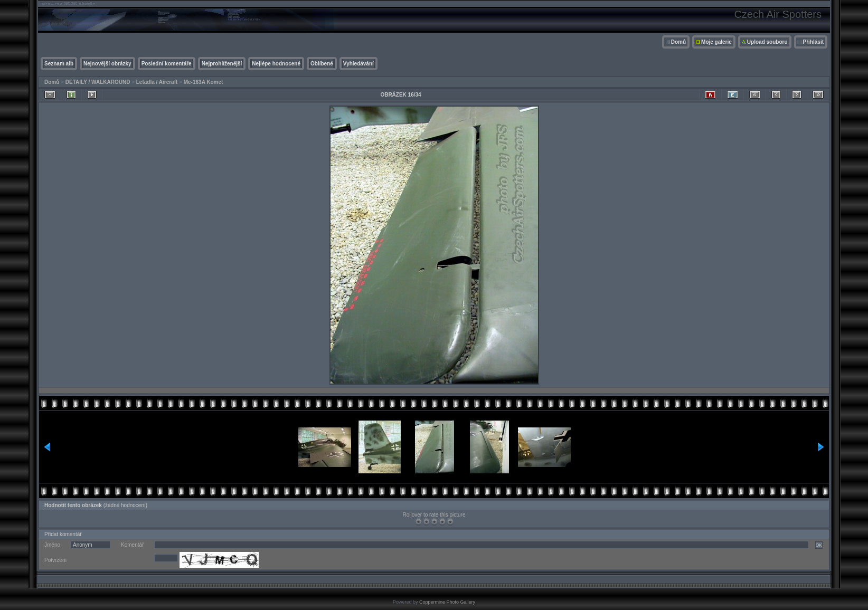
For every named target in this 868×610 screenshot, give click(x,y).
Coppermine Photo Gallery (447, 602)
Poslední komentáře (167, 64)
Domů (678, 42)
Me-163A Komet (204, 82)
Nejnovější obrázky (107, 64)
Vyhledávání (358, 64)
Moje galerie (716, 42)
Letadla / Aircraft (157, 82)
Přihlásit (813, 42)
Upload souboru (767, 42)
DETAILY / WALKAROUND (98, 82)
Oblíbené (322, 64)
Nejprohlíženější (222, 64)
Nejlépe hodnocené (276, 64)
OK (819, 545)
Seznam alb (59, 64)
